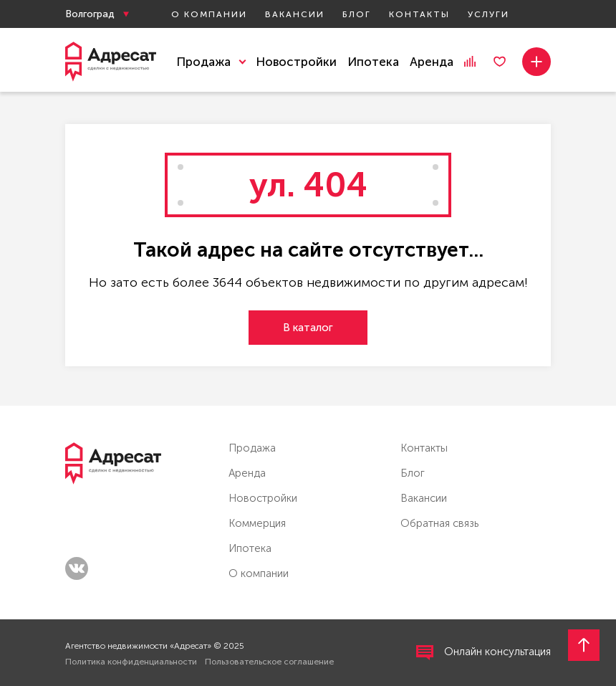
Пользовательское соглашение (269, 662)
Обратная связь (439, 523)
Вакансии (295, 14)
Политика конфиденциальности (131, 662)
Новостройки (296, 62)
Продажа (252, 448)
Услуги (489, 14)
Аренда (432, 62)
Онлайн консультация (483, 653)
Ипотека (373, 62)
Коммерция (257, 523)
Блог (357, 14)
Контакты (419, 14)
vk (77, 568)
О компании (209, 14)
